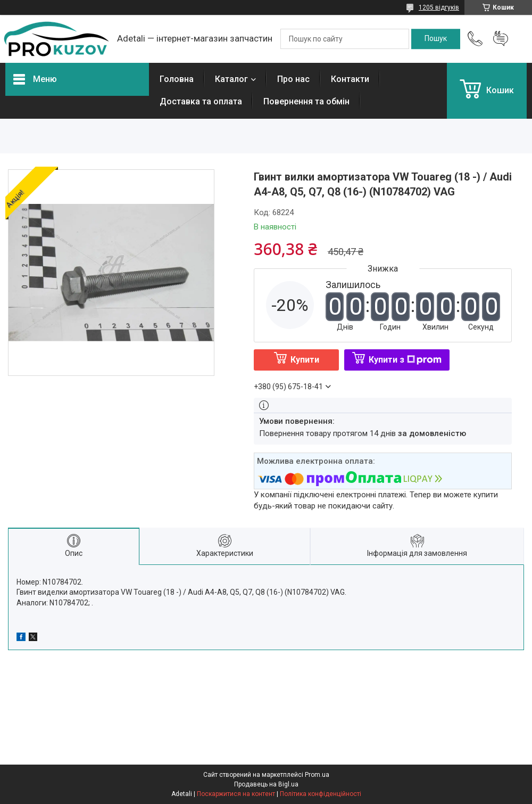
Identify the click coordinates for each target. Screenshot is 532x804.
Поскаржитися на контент (236, 794)
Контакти (350, 79)
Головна (177, 79)
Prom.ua (317, 775)
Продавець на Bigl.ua (266, 784)
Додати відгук (501, 39)
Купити (305, 360)
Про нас (293, 79)
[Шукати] (436, 39)
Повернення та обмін (306, 101)
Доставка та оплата (201, 101)
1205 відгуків (439, 7)
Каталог (231, 79)
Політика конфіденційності (321, 794)
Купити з (405, 360)
